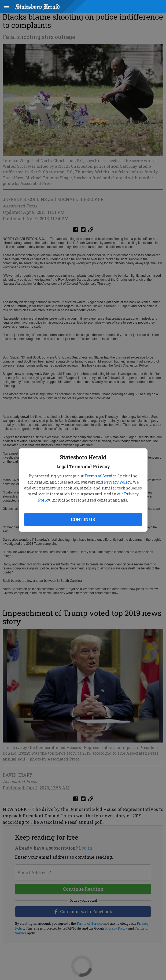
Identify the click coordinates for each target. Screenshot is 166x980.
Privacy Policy (118, 482)
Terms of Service (101, 476)
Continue (83, 519)
